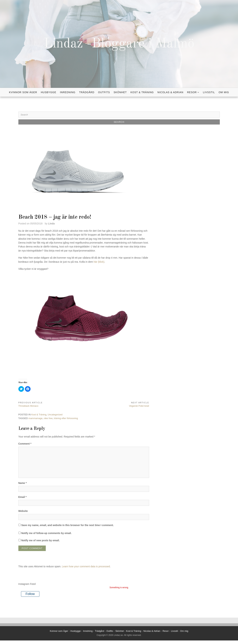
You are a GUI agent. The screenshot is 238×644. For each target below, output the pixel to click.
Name (23, 483)
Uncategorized (55, 415)
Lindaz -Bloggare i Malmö (119, 44)
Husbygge (49, 92)
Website (23, 511)
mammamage (35, 418)
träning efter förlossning (66, 418)
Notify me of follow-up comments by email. (46, 533)
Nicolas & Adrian (170, 92)
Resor (192, 92)
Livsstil (209, 92)
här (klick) (99, 262)
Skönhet (120, 92)
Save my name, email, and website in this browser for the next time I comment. (67, 525)
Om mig (224, 92)
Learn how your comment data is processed (86, 566)
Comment (25, 444)
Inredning (68, 92)
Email (23, 497)
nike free (48, 418)
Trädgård (87, 92)
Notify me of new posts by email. (40, 540)
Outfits (104, 92)
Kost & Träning (142, 92)
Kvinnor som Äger (23, 92)
